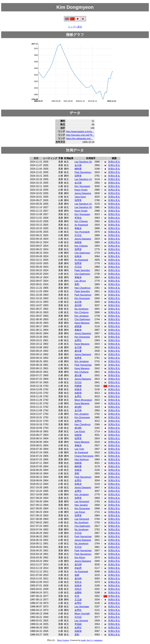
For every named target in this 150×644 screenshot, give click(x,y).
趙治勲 (78, 407)
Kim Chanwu (81, 221)
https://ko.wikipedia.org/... (79, 139)
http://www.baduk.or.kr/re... (80, 132)
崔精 (77, 575)
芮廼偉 (78, 386)
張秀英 (78, 176)
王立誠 (78, 600)
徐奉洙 (78, 256)
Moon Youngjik (82, 614)
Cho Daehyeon (82, 253)
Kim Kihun (80, 558)
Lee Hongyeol (82, 501)
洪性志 (78, 589)
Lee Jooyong (81, 621)
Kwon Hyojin (81, 190)
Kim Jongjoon (82, 316)
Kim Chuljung (82, 312)
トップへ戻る (75, 27)
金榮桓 (78, 593)
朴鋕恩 (78, 568)
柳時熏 (78, 169)
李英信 (78, 218)
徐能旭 (78, 242)
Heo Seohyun (82, 459)
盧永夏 (78, 351)
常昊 (77, 596)
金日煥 (78, 165)
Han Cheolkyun (83, 288)
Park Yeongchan (83, 365)
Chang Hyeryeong (84, 456)
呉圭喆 (78, 235)
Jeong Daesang (83, 193)
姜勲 (77, 284)
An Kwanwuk (81, 225)
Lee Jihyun (80, 281)
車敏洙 (78, 228)
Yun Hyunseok (82, 232)
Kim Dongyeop (82, 298)
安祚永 (78, 582)
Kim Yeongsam (82, 186)
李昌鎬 (78, 624)
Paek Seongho (82, 270)
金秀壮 (78, 340)
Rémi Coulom (63, 640)
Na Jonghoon (82, 309)
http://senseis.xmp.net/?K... (80, 135)
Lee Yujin (79, 449)
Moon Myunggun (83, 400)
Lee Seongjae (82, 607)
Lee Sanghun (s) (83, 179)
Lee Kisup (80, 431)
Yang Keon (80, 197)
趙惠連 (78, 326)
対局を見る (114, 162)
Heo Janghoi (81, 505)
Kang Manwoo (82, 323)
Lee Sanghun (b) (83, 162)
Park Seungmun (83, 172)
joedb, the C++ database (92, 640)
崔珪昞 (78, 305)
